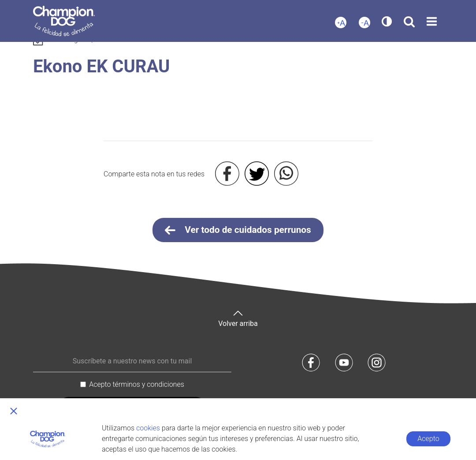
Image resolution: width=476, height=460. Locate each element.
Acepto (428, 439)
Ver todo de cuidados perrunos (238, 230)
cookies (148, 428)
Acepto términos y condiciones (137, 384)
